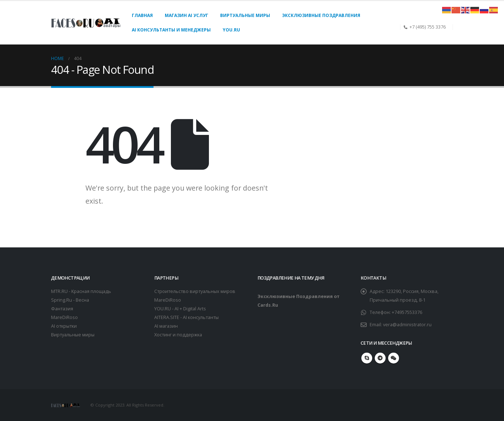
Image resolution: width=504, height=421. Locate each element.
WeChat (394, 358)
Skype (367, 358)
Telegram (380, 358)
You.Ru (231, 30)
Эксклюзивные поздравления (321, 15)
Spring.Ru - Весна (70, 300)
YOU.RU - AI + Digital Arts (180, 309)
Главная (142, 15)
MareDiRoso (64, 317)
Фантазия (62, 309)
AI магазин (166, 326)
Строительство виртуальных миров (195, 291)
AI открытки (64, 326)
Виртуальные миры (245, 15)
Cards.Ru (268, 305)
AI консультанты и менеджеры (171, 30)
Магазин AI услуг (186, 15)
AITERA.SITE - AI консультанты (186, 317)
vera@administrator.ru (407, 325)
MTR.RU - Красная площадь (81, 291)
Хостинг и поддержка (178, 335)
